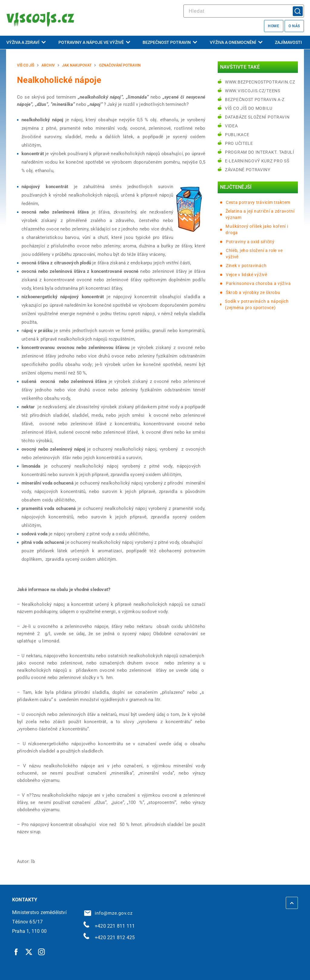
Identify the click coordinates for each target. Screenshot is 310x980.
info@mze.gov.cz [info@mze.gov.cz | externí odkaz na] (108, 913)
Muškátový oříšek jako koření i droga (257, 229)
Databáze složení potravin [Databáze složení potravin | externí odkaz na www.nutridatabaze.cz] (257, 117)
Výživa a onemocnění (236, 42)
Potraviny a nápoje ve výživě (94, 42)
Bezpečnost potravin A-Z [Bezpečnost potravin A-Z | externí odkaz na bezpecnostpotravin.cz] (255, 100)
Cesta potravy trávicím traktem (258, 202)
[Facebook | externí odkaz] (16, 952)
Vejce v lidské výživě (247, 275)
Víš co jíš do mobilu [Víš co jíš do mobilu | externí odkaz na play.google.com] (249, 108)
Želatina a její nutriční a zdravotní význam (260, 214)
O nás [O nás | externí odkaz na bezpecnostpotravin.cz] (294, 26)
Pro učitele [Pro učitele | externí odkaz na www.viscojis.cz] (239, 143)
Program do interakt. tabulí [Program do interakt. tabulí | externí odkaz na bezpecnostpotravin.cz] (260, 152)
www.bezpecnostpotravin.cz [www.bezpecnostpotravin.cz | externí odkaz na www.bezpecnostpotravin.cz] (260, 82)
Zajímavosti (288, 42)
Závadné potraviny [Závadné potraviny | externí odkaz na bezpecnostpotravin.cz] (248, 170)
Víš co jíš (26, 65)
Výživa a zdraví (26, 42)
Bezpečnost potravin (170, 42)
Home (274, 26)
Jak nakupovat (77, 65)
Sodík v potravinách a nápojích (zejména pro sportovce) (257, 304)
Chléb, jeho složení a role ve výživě (254, 254)
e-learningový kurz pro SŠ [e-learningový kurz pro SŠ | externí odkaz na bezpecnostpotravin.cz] (257, 161)
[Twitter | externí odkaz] (29, 952)
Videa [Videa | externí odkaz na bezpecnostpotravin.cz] (231, 126)
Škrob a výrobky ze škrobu (253, 292)
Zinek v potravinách (246, 266)
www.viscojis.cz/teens (253, 91)
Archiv (48, 65)
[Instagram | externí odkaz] (42, 952)
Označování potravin (120, 65)
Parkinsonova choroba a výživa (258, 283)
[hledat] (244, 11)
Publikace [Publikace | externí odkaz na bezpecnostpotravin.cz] (237, 135)
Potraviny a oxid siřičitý (250, 242)
